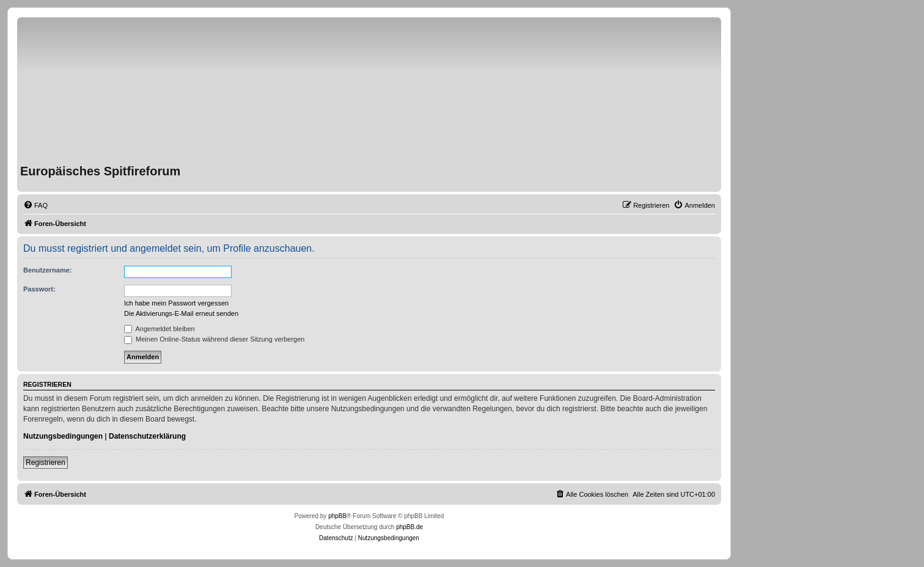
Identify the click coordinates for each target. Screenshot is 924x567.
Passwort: (39, 289)
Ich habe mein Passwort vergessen (176, 303)
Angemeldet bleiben (159, 329)
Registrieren (46, 463)
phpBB (337, 516)
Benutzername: (47, 270)
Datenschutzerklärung (147, 436)
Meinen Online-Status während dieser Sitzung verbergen (214, 339)
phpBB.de (409, 527)
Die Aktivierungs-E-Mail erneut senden (181, 313)
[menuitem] (35, 205)
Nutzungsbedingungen (63, 436)
